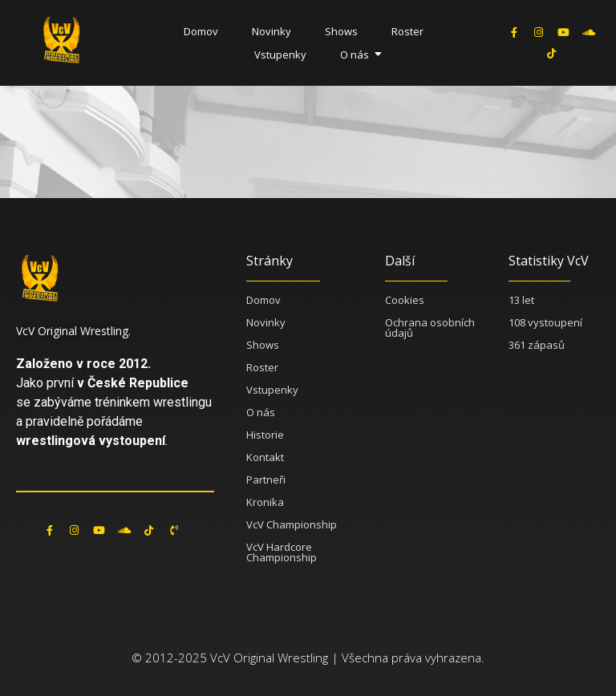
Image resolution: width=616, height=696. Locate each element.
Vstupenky (280, 55)
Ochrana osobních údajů (430, 328)
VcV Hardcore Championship (282, 552)
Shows (341, 31)
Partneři (266, 480)
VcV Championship (292, 524)
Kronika (265, 502)
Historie (265, 435)
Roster (407, 31)
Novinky (272, 31)
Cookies (405, 300)
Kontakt (265, 457)
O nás (359, 55)
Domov (201, 31)
